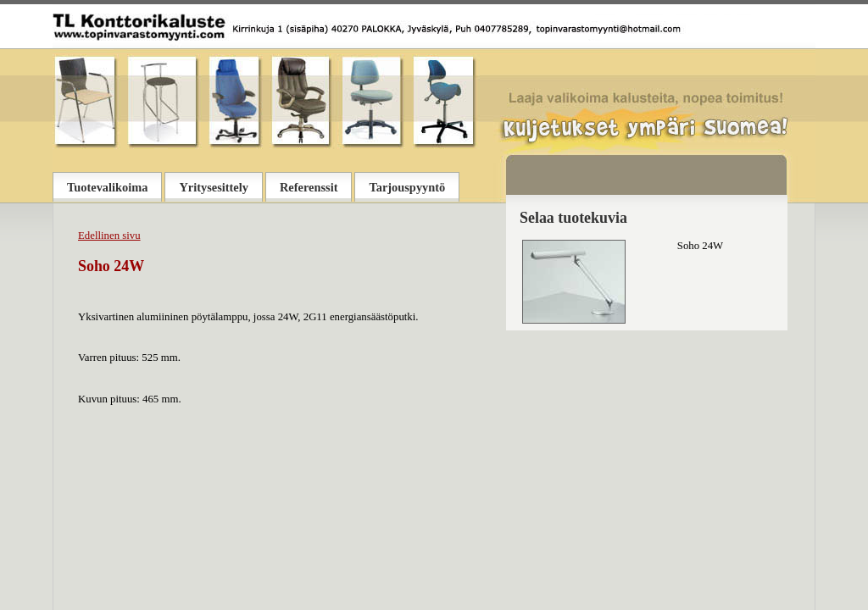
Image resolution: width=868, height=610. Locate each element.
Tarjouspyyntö (407, 187)
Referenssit (309, 187)
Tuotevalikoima (107, 187)
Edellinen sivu (109, 236)
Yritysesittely (214, 187)
